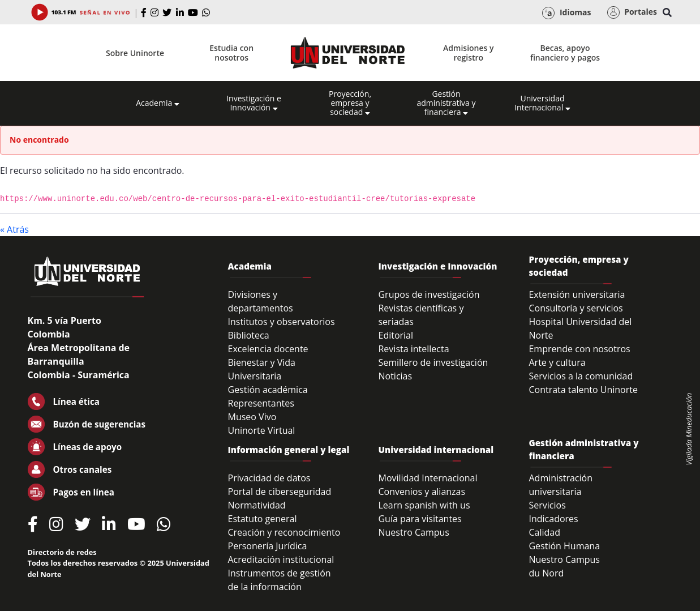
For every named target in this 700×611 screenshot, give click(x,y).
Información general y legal (289, 450)
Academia (158, 103)
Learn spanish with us (424, 505)
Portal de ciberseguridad (280, 492)
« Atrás (14, 229)
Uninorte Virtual (262, 430)
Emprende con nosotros (579, 349)
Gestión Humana (564, 546)
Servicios (547, 505)
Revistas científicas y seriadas (421, 315)
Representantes (261, 403)
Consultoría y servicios (576, 308)
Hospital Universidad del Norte (580, 328)
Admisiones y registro (468, 53)
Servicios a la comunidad (581, 376)
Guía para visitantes (420, 519)
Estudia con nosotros (231, 53)
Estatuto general (263, 519)
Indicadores (553, 519)
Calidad (544, 532)
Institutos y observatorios (282, 322)
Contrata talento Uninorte (583, 390)
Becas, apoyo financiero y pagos (565, 53)
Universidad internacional (436, 450)
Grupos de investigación (429, 294)
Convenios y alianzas (422, 492)
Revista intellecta (413, 349)
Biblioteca (249, 335)
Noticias (395, 376)
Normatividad (257, 505)
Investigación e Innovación (254, 103)
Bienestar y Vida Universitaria (262, 369)
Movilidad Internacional (428, 478)
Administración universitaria (561, 485)
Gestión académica (268, 390)
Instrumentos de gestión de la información (280, 580)
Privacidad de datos (269, 478)
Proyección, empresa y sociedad (350, 103)
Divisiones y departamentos (261, 301)
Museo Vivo (252, 417)
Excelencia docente (268, 349)
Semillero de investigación (433, 362)
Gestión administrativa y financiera (446, 103)
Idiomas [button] (566, 13)
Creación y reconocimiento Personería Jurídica (284, 539)
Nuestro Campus (414, 532)
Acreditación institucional (281, 559)
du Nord (546, 573)
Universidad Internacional (542, 103)
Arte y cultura (557, 362)
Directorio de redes (62, 552)
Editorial (396, 335)
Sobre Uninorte (135, 53)
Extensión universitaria (577, 294)
